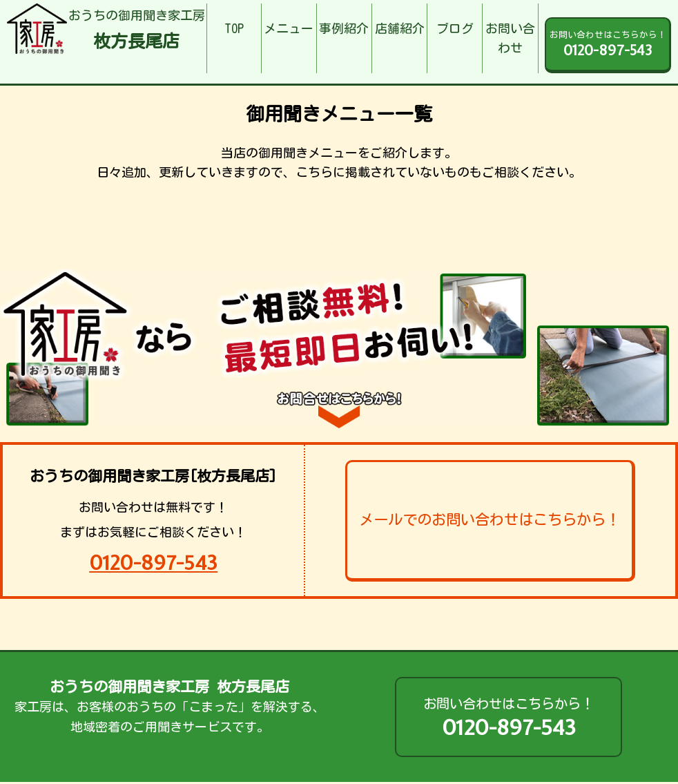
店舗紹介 (400, 28)
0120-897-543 (153, 563)
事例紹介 (344, 28)
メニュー (289, 28)
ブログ (455, 28)
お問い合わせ (510, 38)
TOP (234, 28)
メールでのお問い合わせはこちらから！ (490, 519)
